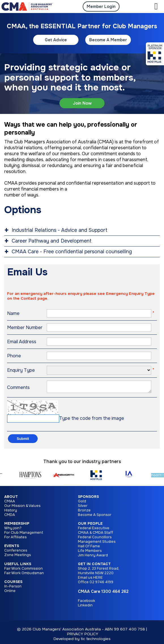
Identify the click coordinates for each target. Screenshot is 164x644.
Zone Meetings (18, 557)
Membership (17, 526)
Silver (83, 508)
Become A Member (108, 40)
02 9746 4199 (101, 584)
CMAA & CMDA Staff (95, 535)
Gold (82, 503)
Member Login (101, 7)
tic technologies (96, 641)
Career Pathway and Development (52, 241)
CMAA (10, 503)
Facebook (87, 603)
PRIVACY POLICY (83, 636)
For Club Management (24, 535)
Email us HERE (90, 580)
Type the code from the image (92, 421)
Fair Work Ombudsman (24, 575)
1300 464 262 (115, 594)
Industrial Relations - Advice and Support (59, 230)
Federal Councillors (95, 539)
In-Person (13, 589)
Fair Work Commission (24, 571)
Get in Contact (94, 566)
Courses (13, 584)
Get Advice (56, 40)
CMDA (10, 517)
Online (10, 593)
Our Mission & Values (22, 508)
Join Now (82, 103)
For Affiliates (15, 539)
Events (12, 548)
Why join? (13, 530)
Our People (90, 526)
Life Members (90, 553)
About (11, 499)
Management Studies (97, 544)
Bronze (84, 513)
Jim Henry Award (93, 557)
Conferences (16, 553)
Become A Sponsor (95, 517)
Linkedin (85, 608)
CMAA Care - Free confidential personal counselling (72, 252)
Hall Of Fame (89, 548)
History (11, 513)
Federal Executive (94, 530)
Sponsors (88, 499)
